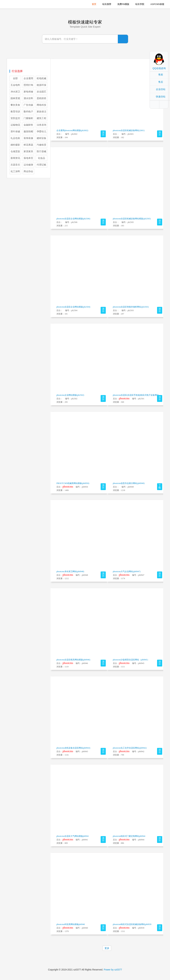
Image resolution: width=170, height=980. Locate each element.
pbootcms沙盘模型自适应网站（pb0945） (131, 660)
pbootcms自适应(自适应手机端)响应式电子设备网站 (136, 395)
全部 (15, 78)
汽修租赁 (41, 145)
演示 (103, 134)
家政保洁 (41, 112)
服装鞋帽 (28, 132)
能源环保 (41, 85)
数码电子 (28, 112)
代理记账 (41, 165)
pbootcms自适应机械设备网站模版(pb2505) (132, 219)
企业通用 (28, 78)
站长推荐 (107, 4)
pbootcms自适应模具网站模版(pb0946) (73, 660)
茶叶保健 (15, 132)
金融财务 (28, 125)
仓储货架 (15, 151)
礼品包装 (15, 138)
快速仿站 (161, 97)
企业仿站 (161, 89)
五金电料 (15, 85)
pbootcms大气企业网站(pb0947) (127, 571)
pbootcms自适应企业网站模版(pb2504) (73, 307)
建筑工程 (41, 118)
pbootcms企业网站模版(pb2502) (70, 395)
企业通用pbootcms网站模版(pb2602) (72, 130)
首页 (94, 4)
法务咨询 (41, 125)
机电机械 (41, 78)
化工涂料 (15, 171)
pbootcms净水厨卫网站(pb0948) (70, 571)
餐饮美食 (15, 105)
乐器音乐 (15, 165)
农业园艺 (41, 92)
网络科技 (41, 105)
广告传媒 (28, 105)
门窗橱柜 (28, 118)
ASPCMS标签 (157, 4)
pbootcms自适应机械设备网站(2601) (129, 130)
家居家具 (28, 151)
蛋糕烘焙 (41, 98)
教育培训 (15, 112)
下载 (160, 486)
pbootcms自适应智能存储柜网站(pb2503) (131, 307)
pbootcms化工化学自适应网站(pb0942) (130, 748)
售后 (161, 82)
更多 (107, 948)
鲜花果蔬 (28, 145)
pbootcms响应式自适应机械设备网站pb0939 (132, 924)
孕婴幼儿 (41, 132)
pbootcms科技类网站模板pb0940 (71, 924)
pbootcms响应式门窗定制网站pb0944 (129, 836)
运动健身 (28, 165)
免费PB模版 (123, 4)
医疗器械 (41, 151)
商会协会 (28, 171)
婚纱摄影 (15, 145)
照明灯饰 (28, 85)
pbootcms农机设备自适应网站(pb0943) (73, 748)
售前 (161, 75)
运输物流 (15, 125)
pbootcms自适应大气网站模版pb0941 (73, 836)
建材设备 (41, 138)
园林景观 (15, 98)
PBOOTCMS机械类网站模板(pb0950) (73, 483)
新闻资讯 (15, 158)
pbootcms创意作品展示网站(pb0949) (129, 483)
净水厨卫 (15, 92)
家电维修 (28, 92)
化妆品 (41, 158)
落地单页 (28, 158)
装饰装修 (28, 138)
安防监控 (15, 118)
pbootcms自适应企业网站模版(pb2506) (73, 219)
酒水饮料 (28, 98)
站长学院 (140, 4)
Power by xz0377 (113, 970)
